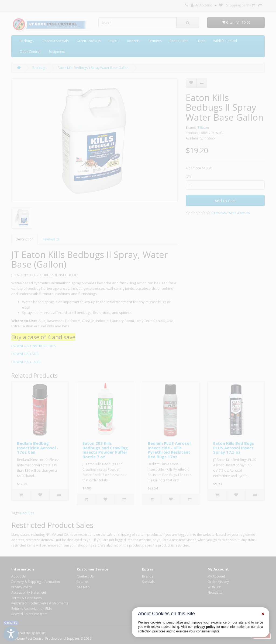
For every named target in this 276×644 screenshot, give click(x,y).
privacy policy (205, 627)
